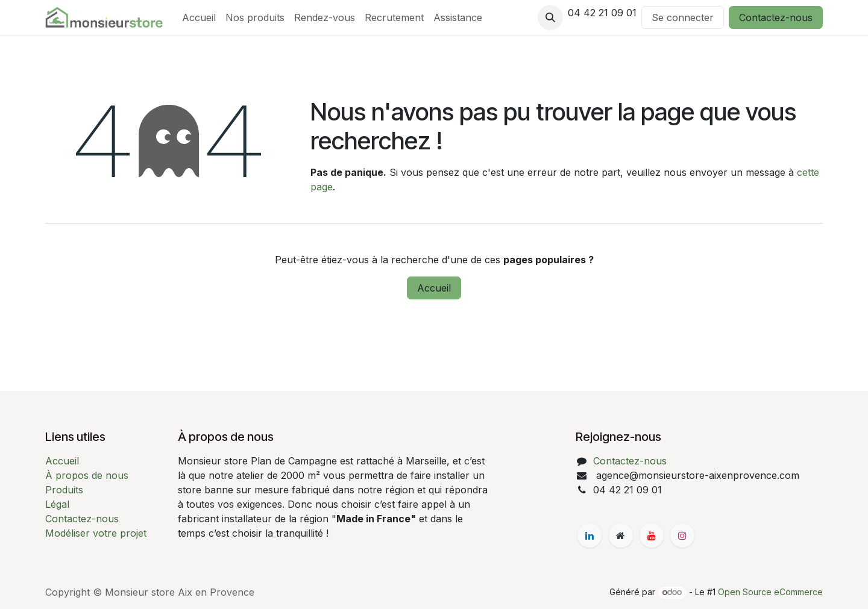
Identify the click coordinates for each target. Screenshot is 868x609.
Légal (57, 504)
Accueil (434, 288)
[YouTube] (652, 536)
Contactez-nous (776, 17)
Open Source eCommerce (770, 592)
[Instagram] (682, 536)
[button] (550, 17)
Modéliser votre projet (96, 533)
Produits (64, 490)
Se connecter (683, 17)
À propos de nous (87, 475)
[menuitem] (199, 17)
